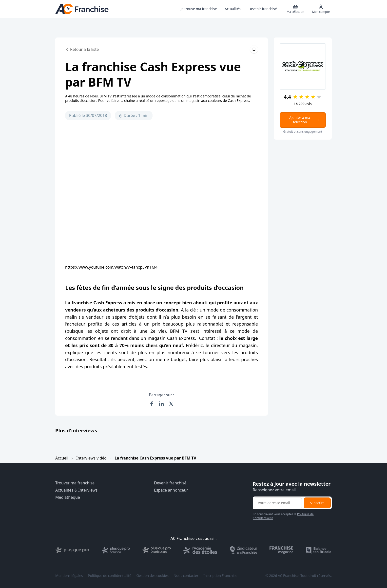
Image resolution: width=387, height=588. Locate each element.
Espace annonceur (171, 490)
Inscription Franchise (220, 576)
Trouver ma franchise (75, 483)
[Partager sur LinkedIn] (161, 404)
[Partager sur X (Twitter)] (171, 404)
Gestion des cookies (153, 576)
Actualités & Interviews (76, 490)
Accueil (62, 458)
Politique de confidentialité (110, 576)
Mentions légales (69, 576)
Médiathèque (68, 497)
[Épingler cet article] (254, 49)
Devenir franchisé (170, 483)
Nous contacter (186, 576)
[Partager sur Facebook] (152, 404)
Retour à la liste (82, 49)
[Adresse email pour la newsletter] (278, 503)
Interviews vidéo (91, 458)
